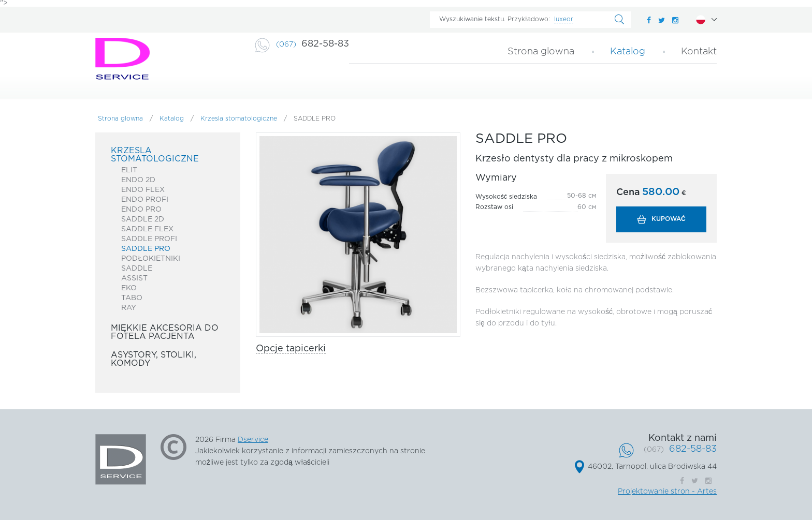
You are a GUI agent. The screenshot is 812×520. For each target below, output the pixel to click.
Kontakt (699, 52)
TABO (132, 298)
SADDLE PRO (146, 249)
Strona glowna (541, 52)
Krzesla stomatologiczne (239, 119)
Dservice (253, 440)
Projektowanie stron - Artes (667, 492)
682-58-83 (313, 44)
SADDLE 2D (143, 219)
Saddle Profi (149, 239)
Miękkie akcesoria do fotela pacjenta (165, 332)
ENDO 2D (138, 180)
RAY (129, 308)
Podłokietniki (151, 259)
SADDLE (137, 269)
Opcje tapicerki (291, 349)
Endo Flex (143, 190)
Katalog (628, 52)
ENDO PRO (141, 210)
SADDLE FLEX (147, 229)
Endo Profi (145, 200)
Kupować (669, 219)
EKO (129, 288)
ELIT (129, 170)
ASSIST (134, 278)
